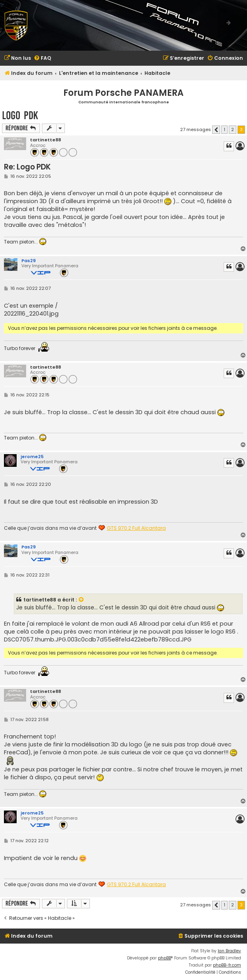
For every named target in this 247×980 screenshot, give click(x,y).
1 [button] (224, 129)
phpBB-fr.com (227, 965)
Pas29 (28, 261)
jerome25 (32, 457)
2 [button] (233, 129)
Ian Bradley (229, 951)
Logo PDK (20, 115)
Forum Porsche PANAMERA (123, 93)
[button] (216, 130)
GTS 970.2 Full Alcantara (136, 528)
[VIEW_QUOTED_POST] (82, 600)
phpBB (164, 958)
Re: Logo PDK (27, 167)
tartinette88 (46, 140)
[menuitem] (17, 58)
